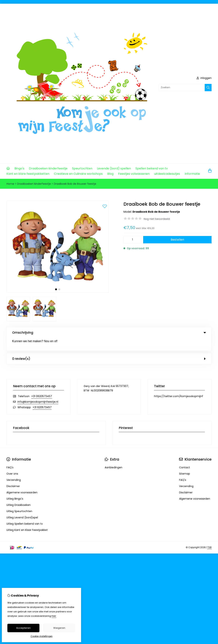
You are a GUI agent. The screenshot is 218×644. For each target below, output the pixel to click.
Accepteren (23, 628)
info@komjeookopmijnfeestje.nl (38, 389)
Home (10, 184)
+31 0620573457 (42, 383)
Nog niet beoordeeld (157, 219)
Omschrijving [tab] (109, 333)
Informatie (192, 174)
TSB (209, 535)
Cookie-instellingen (42, 636)
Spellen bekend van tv (152, 168)
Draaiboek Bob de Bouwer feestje (75, 184)
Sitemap (185, 461)
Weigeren (59, 628)
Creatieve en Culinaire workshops (78, 174)
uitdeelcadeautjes (167, 174)
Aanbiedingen (114, 455)
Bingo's (19, 168)
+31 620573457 (42, 394)
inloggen (204, 78)
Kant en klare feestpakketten (28, 174)
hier (54, 616)
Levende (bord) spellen (114, 168)
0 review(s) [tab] (109, 346)
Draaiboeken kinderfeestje (48, 168)
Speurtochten (82, 168)
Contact (185, 455)
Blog (110, 174)
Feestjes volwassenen (134, 174)
